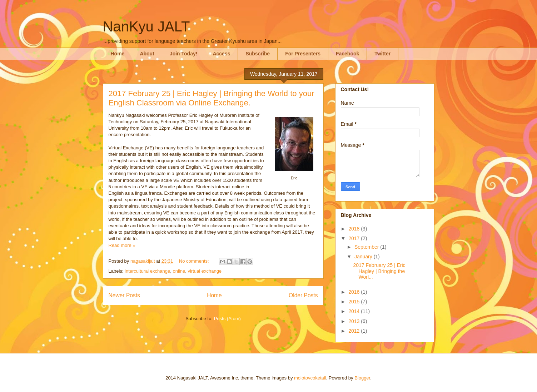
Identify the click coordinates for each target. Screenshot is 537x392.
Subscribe (258, 54)
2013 (355, 321)
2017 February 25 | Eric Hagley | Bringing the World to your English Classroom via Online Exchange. (212, 98)
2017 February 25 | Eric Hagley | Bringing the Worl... (379, 271)
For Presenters (303, 54)
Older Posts (303, 295)
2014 (355, 311)
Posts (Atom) (227, 319)
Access (221, 54)
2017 (355, 238)
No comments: (195, 261)
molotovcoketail (310, 378)
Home (118, 54)
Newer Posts (124, 295)
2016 (355, 292)
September (367, 247)
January (364, 257)
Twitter (382, 54)
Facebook (347, 54)
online (179, 271)
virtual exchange (205, 271)
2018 (355, 229)
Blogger (362, 378)
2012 (355, 331)
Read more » (122, 245)
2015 (355, 302)
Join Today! (184, 54)
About (147, 54)
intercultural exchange (147, 271)
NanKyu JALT (146, 26)
